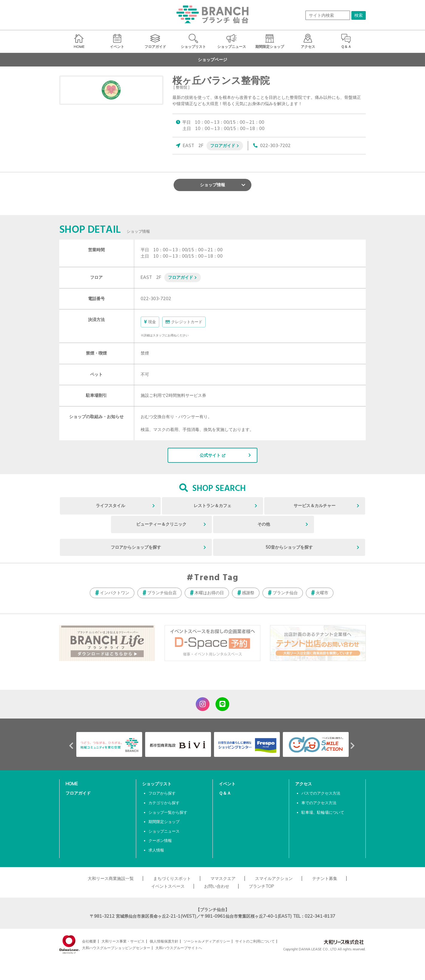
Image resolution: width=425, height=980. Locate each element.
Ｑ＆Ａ (225, 793)
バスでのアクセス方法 (321, 793)
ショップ (212, 185)
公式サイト (210, 455)
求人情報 (156, 850)
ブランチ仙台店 (162, 593)
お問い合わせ (217, 886)
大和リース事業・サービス (123, 941)
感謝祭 (248, 593)
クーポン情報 (160, 840)
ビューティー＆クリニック (161, 524)
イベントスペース (168, 886)
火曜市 (322, 593)
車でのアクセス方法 (319, 803)
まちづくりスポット (172, 878)
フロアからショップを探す (136, 547)
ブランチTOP (261, 886)
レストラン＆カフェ (212, 506)
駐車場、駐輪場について (323, 812)
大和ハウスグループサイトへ (179, 948)
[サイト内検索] (328, 15)
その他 (264, 524)
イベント (227, 784)
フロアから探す (162, 793)
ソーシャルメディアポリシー (207, 941)
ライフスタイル (110, 506)
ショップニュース (164, 831)
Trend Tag (216, 578)
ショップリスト (157, 784)
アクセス (303, 784)
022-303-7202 (275, 146)
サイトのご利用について (255, 941)
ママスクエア (223, 878)
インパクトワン (115, 593)
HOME (72, 784)
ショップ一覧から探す (168, 812)
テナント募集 (325, 878)
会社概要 (89, 941)
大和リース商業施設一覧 (111, 878)
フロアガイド (223, 145)
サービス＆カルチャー (315, 506)
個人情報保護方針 (164, 941)
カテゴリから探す (164, 803)
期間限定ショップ (164, 822)
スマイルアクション (274, 878)
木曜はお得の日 (209, 593)
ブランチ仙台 (285, 593)
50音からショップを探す (289, 547)
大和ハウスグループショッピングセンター (116, 948)
